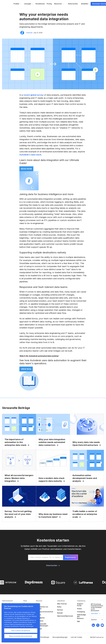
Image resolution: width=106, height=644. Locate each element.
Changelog (81, 612)
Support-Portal (80, 605)
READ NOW (26, 169)
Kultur (59, 607)
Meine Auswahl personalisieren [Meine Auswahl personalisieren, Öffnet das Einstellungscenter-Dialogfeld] (21, 636)
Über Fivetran (62, 604)
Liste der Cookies (76, 637)
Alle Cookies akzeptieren (21, 631)
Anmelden (85, 4)
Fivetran (30, 33)
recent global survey (33, 95)
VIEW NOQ (26, 369)
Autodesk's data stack (30, 155)
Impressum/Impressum (65, 616)
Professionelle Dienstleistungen (42, 625)
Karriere (60, 610)
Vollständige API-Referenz (81, 617)
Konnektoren (40, 4)
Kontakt (60, 613)
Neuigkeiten (40, 618)
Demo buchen (73, 4)
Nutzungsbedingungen (60, 637)
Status (79, 609)
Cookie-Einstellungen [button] (42, 637)
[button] (17, 4)
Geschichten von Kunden (42, 608)
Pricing (49, 4)
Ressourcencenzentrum (45, 612)
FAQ (78, 621)
